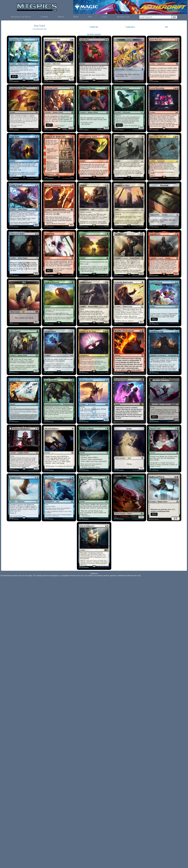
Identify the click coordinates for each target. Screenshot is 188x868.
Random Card (123, 17)
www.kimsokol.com (40, 29)
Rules (76, 17)
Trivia (105, 17)
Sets (90, 17)
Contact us (94, 573)
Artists (61, 17)
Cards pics (130, 27)
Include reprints (94, 34)
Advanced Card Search (21, 17)
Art (167, 27)
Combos (44, 17)
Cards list (94, 27)
